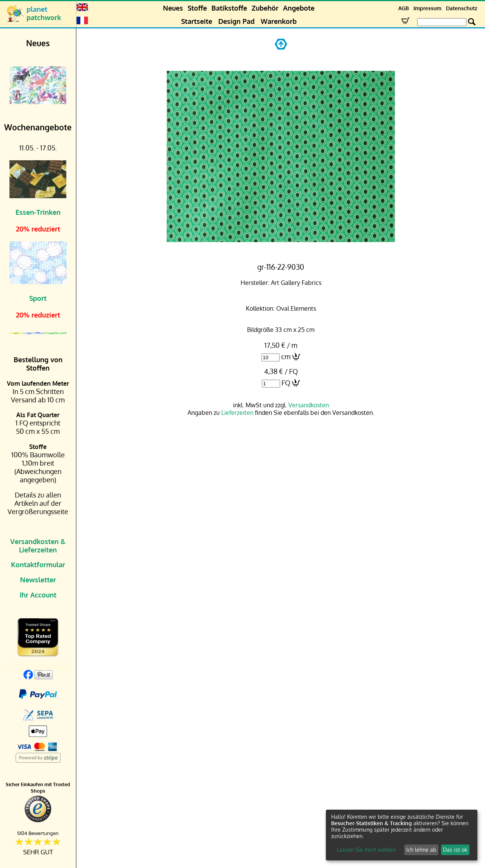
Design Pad (236, 21)
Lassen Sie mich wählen (366, 850)
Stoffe (197, 8)
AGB (404, 8)
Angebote (299, 8)
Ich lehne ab (421, 850)
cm (286, 357)
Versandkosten (309, 405)
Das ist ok (455, 850)
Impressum (427, 8)
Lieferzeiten (237, 413)
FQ (286, 383)
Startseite (197, 21)
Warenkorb (279, 21)
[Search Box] (442, 22)
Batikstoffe (229, 8)
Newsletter (38, 580)
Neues (173, 8)
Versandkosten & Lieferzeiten (38, 546)
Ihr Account (38, 595)
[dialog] (402, 835)
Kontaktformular (38, 565)
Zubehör (265, 8)
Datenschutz (462, 8)
